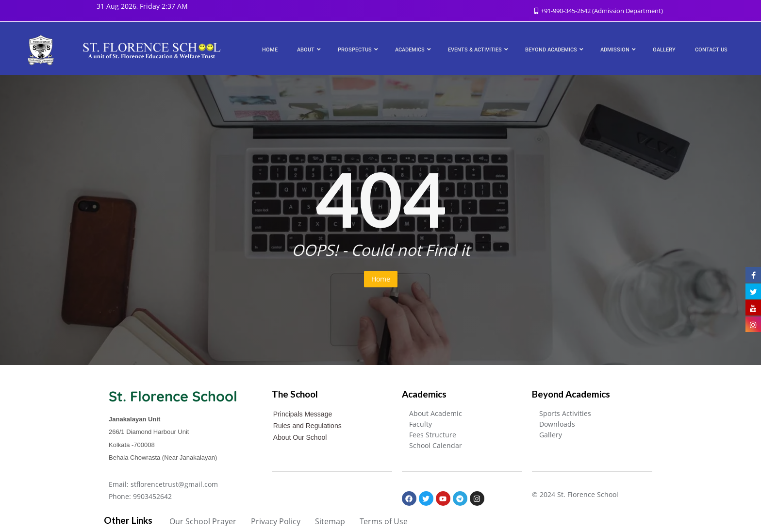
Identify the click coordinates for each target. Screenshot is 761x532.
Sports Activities (565, 413)
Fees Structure (433, 435)
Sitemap (330, 521)
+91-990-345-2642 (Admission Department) (599, 11)
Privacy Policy (276, 521)
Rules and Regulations (307, 426)
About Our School (300, 437)
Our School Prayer (203, 521)
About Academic (436, 413)
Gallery (551, 435)
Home (381, 279)
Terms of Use (384, 521)
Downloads (557, 424)
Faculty (421, 424)
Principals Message (303, 414)
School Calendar (436, 445)
